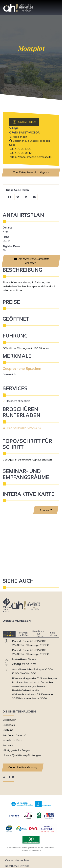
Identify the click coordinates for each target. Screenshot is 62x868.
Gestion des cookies (17, 860)
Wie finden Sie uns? (14, 735)
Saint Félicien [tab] (53, 634)
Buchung (8, 730)
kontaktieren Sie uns (24, 659)
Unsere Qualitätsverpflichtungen (22, 755)
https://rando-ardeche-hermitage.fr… (31, 157)
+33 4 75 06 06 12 (20, 153)
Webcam (8, 745)
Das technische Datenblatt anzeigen (31, 261)
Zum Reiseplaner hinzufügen (31, 172)
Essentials (9, 725)
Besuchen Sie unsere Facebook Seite (30, 143)
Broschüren (9, 720)
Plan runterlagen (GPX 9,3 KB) (25, 428)
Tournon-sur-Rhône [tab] (24, 634)
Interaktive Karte (12, 740)
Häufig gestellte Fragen (16, 750)
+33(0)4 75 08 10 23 (24, 664)
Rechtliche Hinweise (17, 866)
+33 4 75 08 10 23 (21, 149)
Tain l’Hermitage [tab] (9, 634)
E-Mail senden (18, 137)
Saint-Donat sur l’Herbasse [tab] (38, 634)
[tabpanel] (31, 670)
